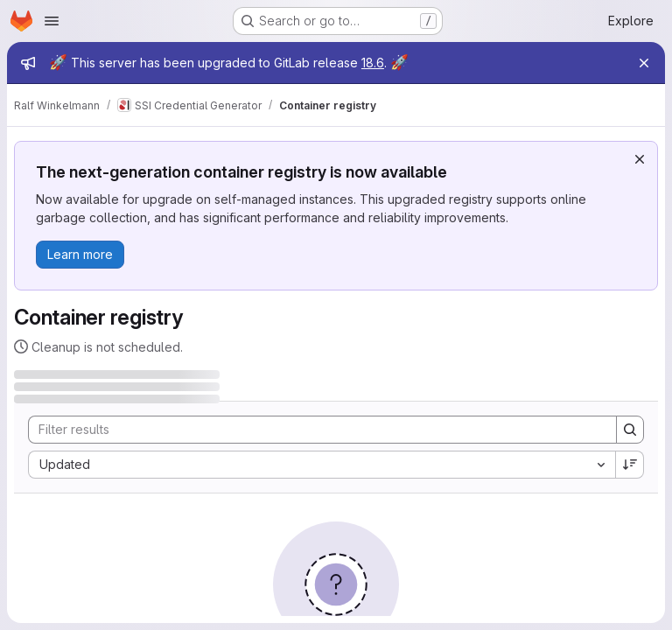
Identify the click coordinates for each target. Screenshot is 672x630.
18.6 (373, 63)
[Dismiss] (640, 159)
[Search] (314, 430)
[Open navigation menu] (52, 21)
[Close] (644, 63)
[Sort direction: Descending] (630, 465)
